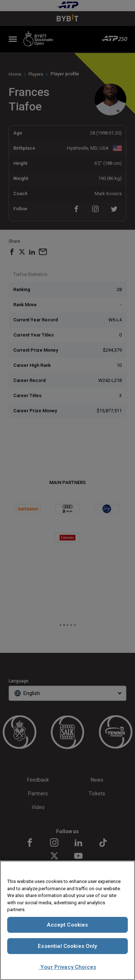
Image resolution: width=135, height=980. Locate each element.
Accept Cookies (67, 925)
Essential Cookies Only (67, 946)
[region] (67, 920)
